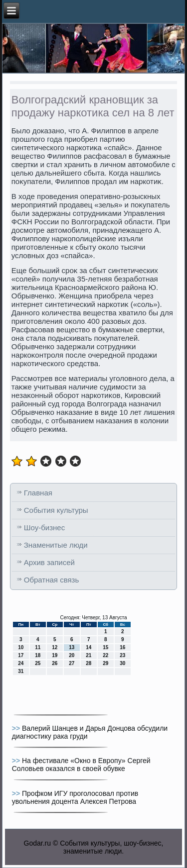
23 (122, 655)
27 (72, 663)
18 (38, 655)
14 (89, 647)
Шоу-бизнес (44, 528)
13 (72, 647)
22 (105, 655)
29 (105, 663)
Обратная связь (52, 580)
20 (72, 655)
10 (21, 647)
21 (89, 655)
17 (21, 655)
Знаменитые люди (56, 545)
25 (38, 663)
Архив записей (49, 562)
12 (55, 647)
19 (55, 655)
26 (55, 663)
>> (17, 728)
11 (38, 647)
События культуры (56, 510)
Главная (38, 493)
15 (105, 647)
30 (122, 663)
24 (21, 663)
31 (21, 671)
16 (122, 647)
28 (89, 663)
